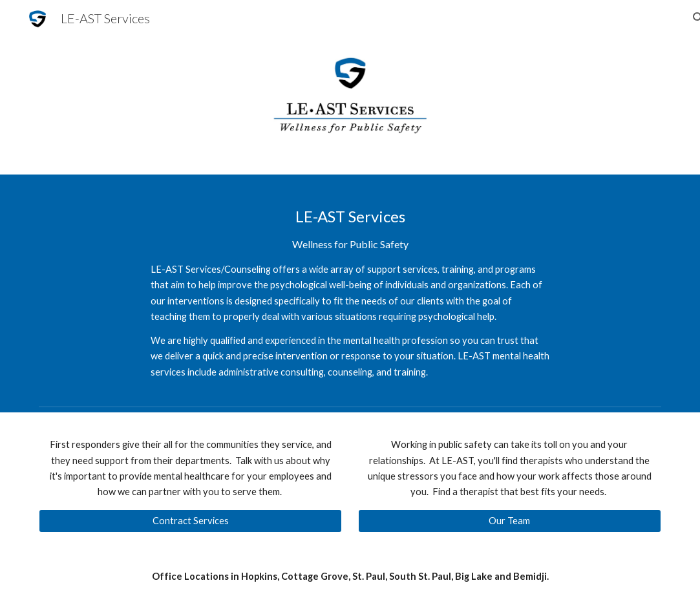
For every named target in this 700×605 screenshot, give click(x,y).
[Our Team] (510, 521)
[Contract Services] (190, 521)
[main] (350, 288)
